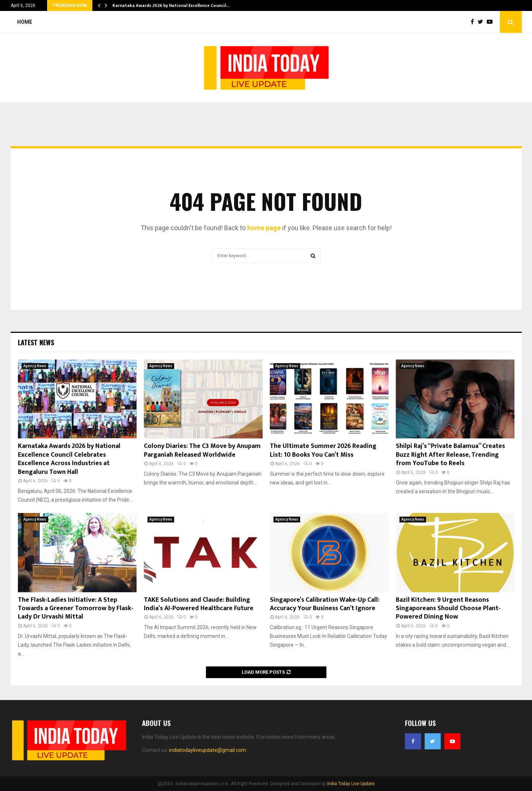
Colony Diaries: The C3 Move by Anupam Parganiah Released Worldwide (202, 450)
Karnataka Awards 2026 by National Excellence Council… (171, 5)
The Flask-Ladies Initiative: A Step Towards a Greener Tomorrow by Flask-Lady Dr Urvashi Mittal (76, 609)
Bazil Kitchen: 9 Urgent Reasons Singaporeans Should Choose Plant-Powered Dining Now (448, 609)
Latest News (36, 342)
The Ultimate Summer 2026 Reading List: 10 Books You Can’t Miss (323, 450)
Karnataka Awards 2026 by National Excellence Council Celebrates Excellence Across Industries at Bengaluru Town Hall (69, 459)
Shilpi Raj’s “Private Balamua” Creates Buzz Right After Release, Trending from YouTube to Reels (450, 455)
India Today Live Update (351, 784)
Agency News (35, 366)
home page (264, 228)
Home (25, 22)
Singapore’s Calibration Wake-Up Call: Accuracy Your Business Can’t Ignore (325, 604)
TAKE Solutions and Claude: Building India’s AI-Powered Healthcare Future (199, 604)
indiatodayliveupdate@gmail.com (208, 750)
